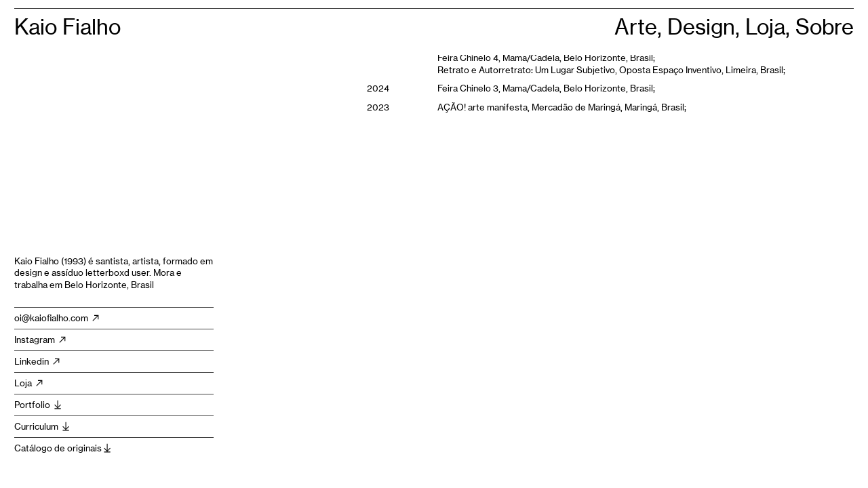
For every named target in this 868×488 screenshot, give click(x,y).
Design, (706, 27)
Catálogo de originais (63, 448)
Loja (29, 383)
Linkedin (38, 361)
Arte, (641, 27)
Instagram (41, 340)
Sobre (825, 27)
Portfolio (39, 405)
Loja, (770, 27)
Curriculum (43, 426)
